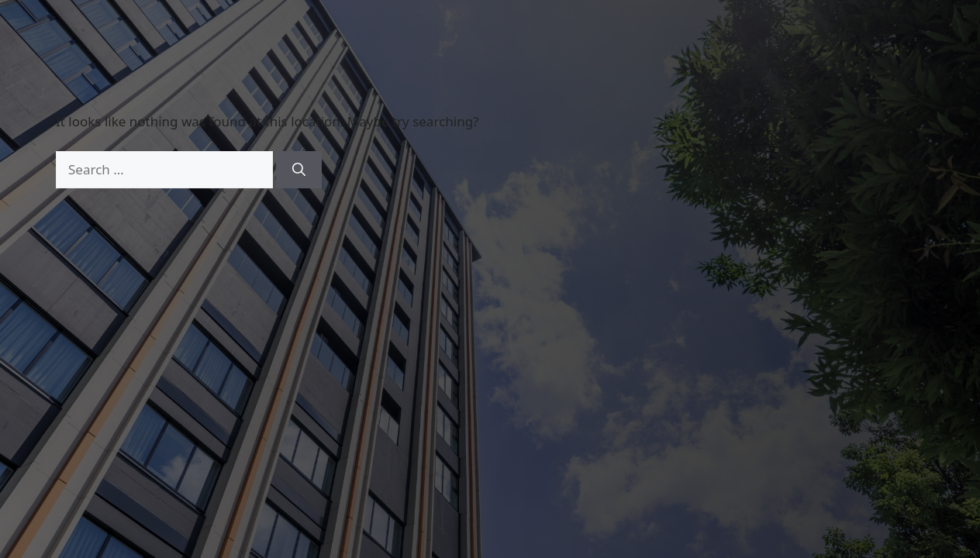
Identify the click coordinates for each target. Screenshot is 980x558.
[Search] (299, 170)
